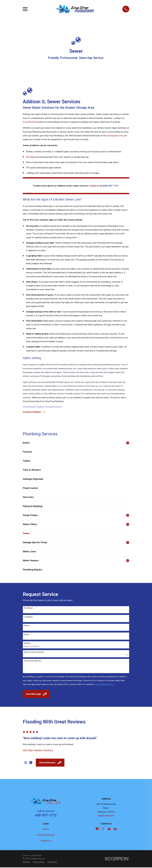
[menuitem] (74, 443)
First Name (28, 609)
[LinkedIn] (115, 829)
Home (46, 830)
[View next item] (31, 763)
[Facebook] (97, 829)
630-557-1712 (46, 816)
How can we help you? (33, 661)
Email (26, 635)
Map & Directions (106, 816)
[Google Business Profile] (109, 829)
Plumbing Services (46, 835)
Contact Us (46, 841)
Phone (27, 626)
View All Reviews (50, 763)
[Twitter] (103, 829)
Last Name (28, 617)
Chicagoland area (115, 136)
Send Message (36, 695)
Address (27, 644)
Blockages (31, 157)
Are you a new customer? (34, 653)
